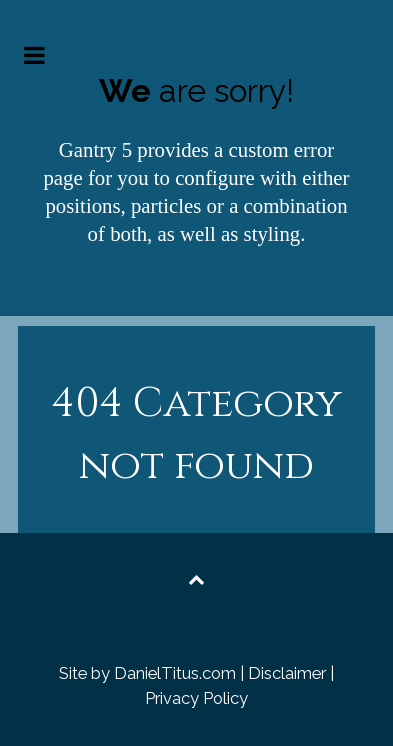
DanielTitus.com (175, 673)
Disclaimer (287, 673)
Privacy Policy (196, 698)
